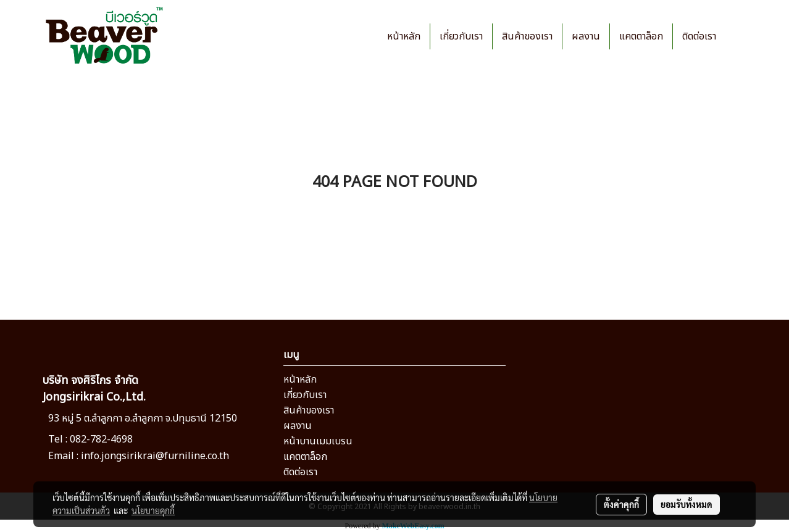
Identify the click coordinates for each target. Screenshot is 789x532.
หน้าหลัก (404, 36)
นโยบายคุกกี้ (153, 510)
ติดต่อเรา (699, 36)
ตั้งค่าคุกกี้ (621, 504)
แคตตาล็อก (641, 36)
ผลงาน (586, 36)
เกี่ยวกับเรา (461, 36)
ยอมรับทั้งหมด (687, 504)
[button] (737, 36)
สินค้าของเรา (527, 36)
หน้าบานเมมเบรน (318, 441)
